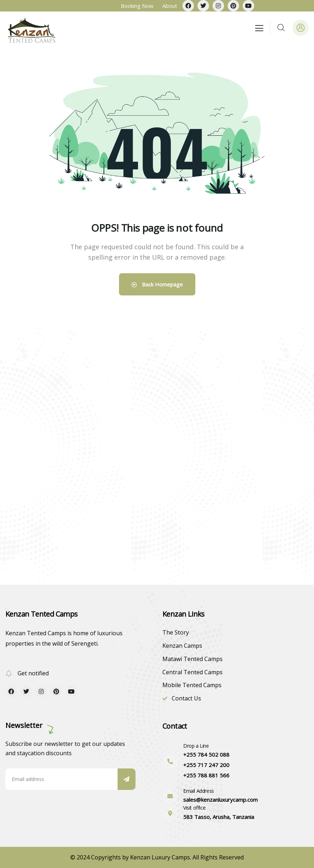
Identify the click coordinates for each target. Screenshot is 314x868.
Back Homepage (157, 284)
